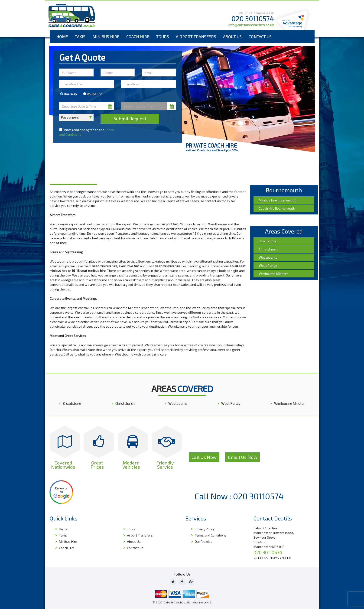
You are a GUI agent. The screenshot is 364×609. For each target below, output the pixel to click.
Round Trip (93, 94)
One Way (68, 94)
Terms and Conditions (211, 535)
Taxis (80, 36)
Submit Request (130, 119)
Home (62, 36)
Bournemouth (73, 171)
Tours (163, 36)
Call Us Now (204, 457)
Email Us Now (243, 457)
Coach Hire (138, 36)
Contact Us (260, 36)
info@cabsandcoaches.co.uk (251, 25)
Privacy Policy (205, 529)
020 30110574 (253, 18)
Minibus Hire (106, 36)
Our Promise (204, 542)
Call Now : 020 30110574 (239, 496)
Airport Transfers (196, 36)
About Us (232, 36)
